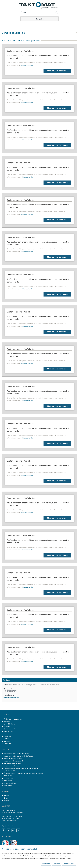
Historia (7, 726)
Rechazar (46, 864)
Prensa (6, 801)
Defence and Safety (11, 783)
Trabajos (7, 741)
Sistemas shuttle (10, 771)
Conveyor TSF (9, 778)
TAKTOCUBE (8, 781)
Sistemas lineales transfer (13, 758)
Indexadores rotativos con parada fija (17, 754)
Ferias (6, 734)
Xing (8, 830)
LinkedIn (18, 830)
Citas (6, 798)
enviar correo (11, 821)
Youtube (13, 830)
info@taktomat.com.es (11, 697)
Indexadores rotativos (11, 766)
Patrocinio (8, 744)
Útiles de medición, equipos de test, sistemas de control (23, 773)
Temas (6, 796)
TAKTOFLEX (8, 776)
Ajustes (57, 864)
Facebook (3, 830)
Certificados (8, 736)
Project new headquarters (13, 719)
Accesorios (8, 786)
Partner (6, 739)
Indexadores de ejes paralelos (14, 761)
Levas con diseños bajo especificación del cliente (21, 768)
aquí (40, 858)
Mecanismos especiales (12, 763)
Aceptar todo (69, 864)
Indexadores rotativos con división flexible (19, 756)
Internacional (8, 731)
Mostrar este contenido (57, 71)
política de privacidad (27, 65)
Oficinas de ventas (10, 729)
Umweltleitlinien (10, 724)
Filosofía (7, 721)
